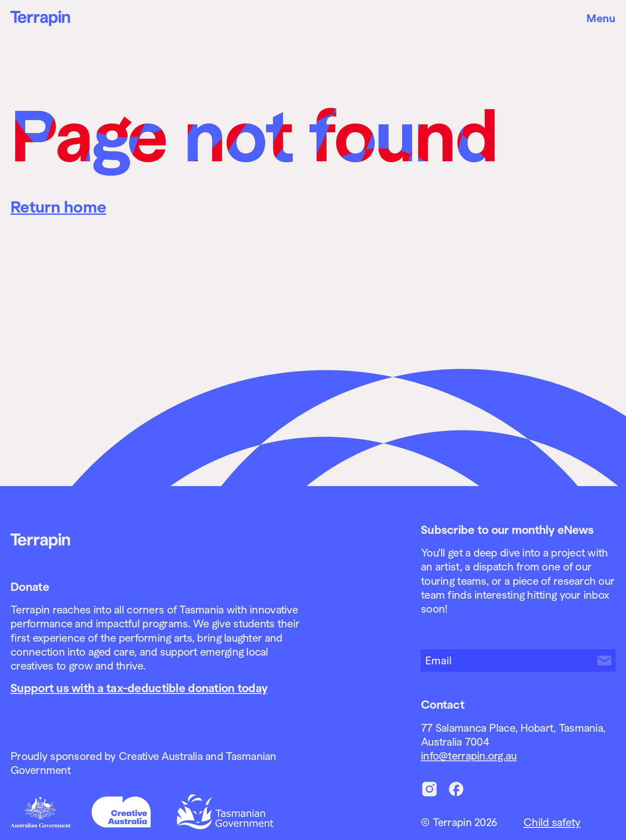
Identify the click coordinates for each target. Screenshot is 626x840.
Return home (58, 207)
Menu (601, 18)
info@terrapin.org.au (469, 756)
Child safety (552, 822)
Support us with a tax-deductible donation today (139, 688)
